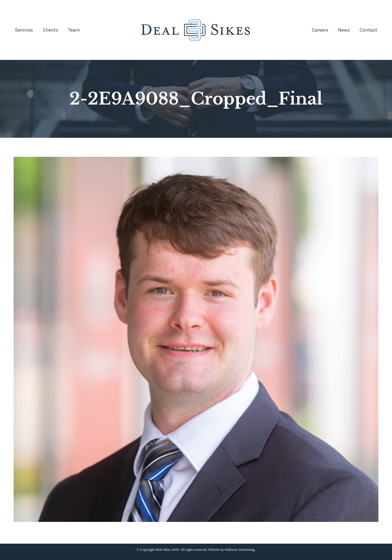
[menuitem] (24, 30)
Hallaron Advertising (240, 550)
